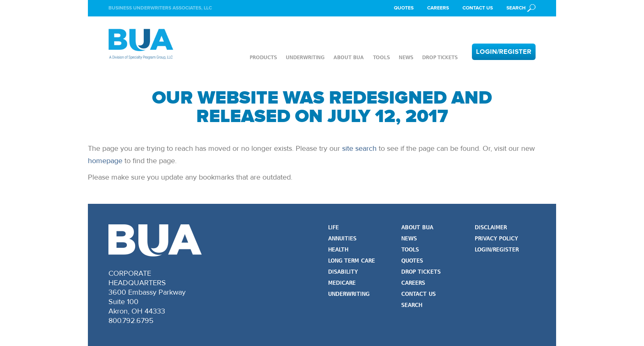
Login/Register (504, 52)
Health (338, 250)
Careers (438, 8)
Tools (381, 58)
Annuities (342, 239)
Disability (343, 272)
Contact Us (478, 8)
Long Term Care (352, 261)
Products (263, 58)
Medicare (342, 283)
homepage (105, 161)
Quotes (404, 8)
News (406, 58)
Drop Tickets (440, 58)
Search (412, 306)
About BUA (349, 58)
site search (359, 148)
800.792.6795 (131, 321)
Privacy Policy (496, 239)
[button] (521, 8)
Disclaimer (491, 228)
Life (333, 228)
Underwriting (305, 58)
